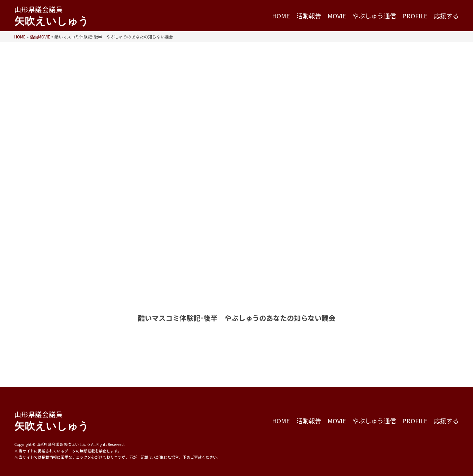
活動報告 (309, 16)
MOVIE (337, 16)
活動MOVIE (40, 37)
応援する (446, 16)
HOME (281, 16)
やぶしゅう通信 (374, 16)
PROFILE (415, 16)
